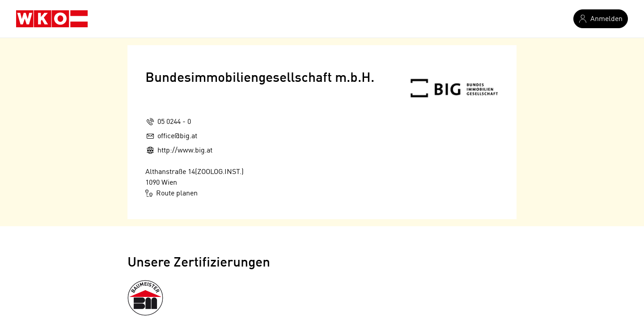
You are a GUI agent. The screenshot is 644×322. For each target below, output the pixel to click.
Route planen (172, 193)
